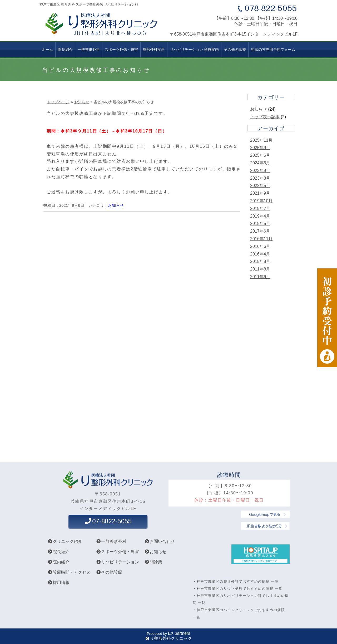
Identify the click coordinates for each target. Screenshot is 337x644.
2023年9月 (260, 171)
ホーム (47, 50)
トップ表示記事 (265, 117)
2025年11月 (261, 140)
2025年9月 (260, 148)
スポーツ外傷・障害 (117, 552)
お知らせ (82, 102)
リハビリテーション (117, 562)
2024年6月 (260, 163)
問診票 (153, 562)
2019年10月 (261, 201)
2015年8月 (260, 261)
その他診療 (109, 572)
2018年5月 (260, 223)
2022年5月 (260, 186)
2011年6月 (260, 277)
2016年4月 (260, 254)
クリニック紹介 (65, 541)
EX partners (179, 633)
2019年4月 (260, 216)
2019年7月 (260, 208)
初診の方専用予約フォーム (273, 50)
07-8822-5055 (108, 521)
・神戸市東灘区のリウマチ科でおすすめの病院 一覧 (238, 589)
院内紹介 (58, 562)
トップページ (58, 102)
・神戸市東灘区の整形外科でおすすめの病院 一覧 (236, 581)
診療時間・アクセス (69, 572)
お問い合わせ (160, 541)
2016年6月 (260, 246)
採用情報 (58, 582)
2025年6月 (260, 155)
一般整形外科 (89, 50)
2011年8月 (260, 269)
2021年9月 (260, 193)
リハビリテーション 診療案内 (194, 50)
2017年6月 (260, 231)
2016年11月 (261, 239)
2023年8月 (260, 178)
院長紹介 (58, 552)
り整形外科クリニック (171, 638)
